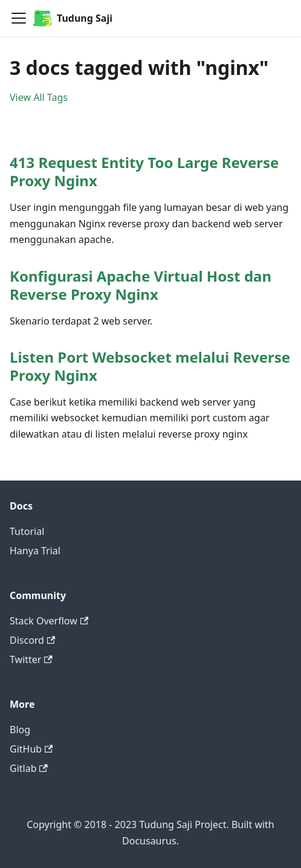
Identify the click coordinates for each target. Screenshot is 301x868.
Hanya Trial (35, 551)
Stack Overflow (49, 621)
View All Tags (39, 97)
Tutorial (27, 531)
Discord (32, 640)
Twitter (31, 659)
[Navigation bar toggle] (19, 18)
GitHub (31, 749)
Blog (20, 730)
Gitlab (29, 768)
